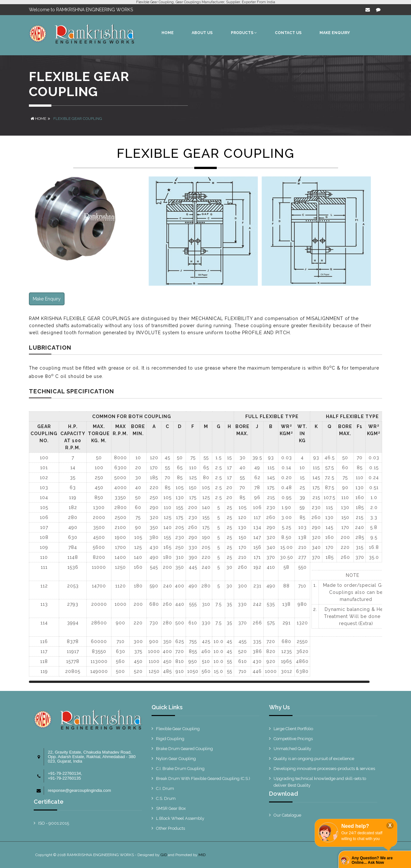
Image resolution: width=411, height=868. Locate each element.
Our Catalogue (287, 815)
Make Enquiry (47, 299)
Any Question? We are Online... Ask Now (372, 860)
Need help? (355, 826)
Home (38, 119)
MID (202, 855)
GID (164, 855)
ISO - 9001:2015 (54, 823)
